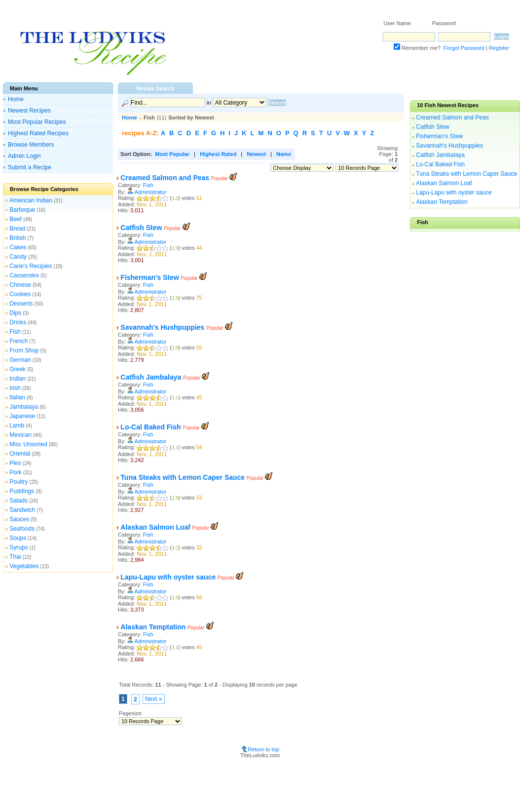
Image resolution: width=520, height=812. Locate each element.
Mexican (20, 435)
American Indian (31, 200)
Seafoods (22, 529)
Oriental (20, 454)
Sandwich (22, 510)
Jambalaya (24, 407)
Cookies (20, 294)
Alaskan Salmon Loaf (155, 527)
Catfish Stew (141, 228)
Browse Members (31, 145)
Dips (15, 313)
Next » (154, 699)
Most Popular (172, 154)
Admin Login (24, 156)
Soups (18, 538)
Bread (17, 229)
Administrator (150, 192)
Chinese (20, 285)
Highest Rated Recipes (38, 133)
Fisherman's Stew (149, 277)
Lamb (17, 425)
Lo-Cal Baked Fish (151, 427)
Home (16, 99)
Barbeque (22, 210)
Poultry (19, 482)
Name (284, 154)
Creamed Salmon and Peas (165, 178)
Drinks (18, 322)
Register (499, 48)
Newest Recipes (29, 111)
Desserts (21, 304)
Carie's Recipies (31, 266)
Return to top (263, 749)
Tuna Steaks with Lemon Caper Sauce (183, 477)
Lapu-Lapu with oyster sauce (168, 577)
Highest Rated (218, 154)
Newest (256, 154)
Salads (19, 501)
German (20, 360)
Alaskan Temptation (153, 627)
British (18, 238)
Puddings (22, 491)
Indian (18, 379)
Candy (18, 257)
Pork (16, 472)
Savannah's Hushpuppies (163, 327)
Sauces (19, 519)
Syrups (19, 547)
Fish (15, 332)
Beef (16, 219)
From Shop (24, 350)
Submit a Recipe (30, 167)
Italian (17, 397)
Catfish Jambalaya (152, 377)
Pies (15, 463)
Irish (15, 388)
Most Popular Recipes (37, 122)
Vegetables (24, 566)
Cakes (18, 247)
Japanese (22, 416)
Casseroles (24, 275)
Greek (18, 369)
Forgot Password (464, 48)
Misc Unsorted (28, 444)
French (19, 341)
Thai (15, 557)
